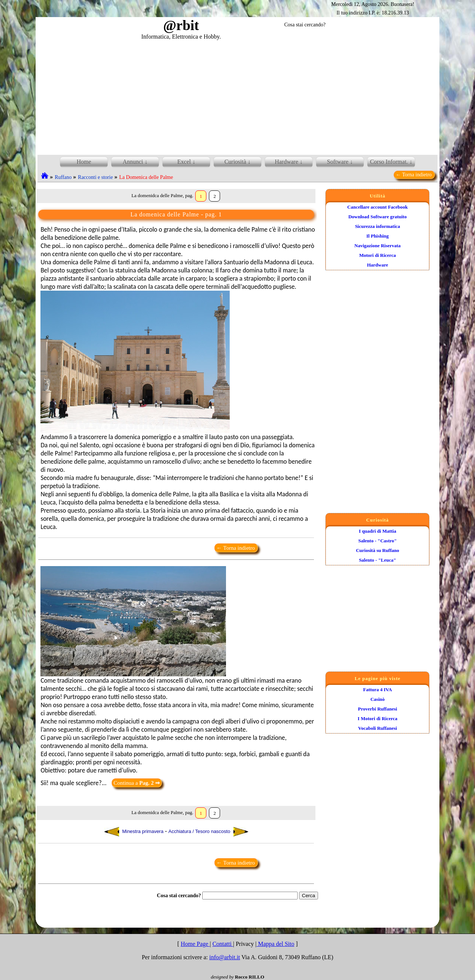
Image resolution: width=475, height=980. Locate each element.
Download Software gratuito (378, 217)
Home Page (195, 944)
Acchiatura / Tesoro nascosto (208, 832)
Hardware (378, 265)
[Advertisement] (237, 96)
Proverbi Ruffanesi (378, 709)
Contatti (223, 944)
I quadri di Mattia (378, 531)
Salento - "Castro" (377, 541)
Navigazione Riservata (378, 246)
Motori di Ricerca (378, 255)
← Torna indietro (414, 175)
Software (338, 162)
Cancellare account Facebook (378, 207)
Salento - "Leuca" (377, 560)
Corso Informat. (389, 162)
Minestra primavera (134, 832)
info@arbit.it (225, 957)
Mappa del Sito (275, 944)
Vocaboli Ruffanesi (378, 728)
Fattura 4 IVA (377, 690)
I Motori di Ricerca (378, 718)
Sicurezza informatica (378, 226)
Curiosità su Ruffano (377, 550)
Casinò (377, 699)
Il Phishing (377, 236)
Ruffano (63, 177)
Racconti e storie (95, 177)
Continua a (137, 783)
